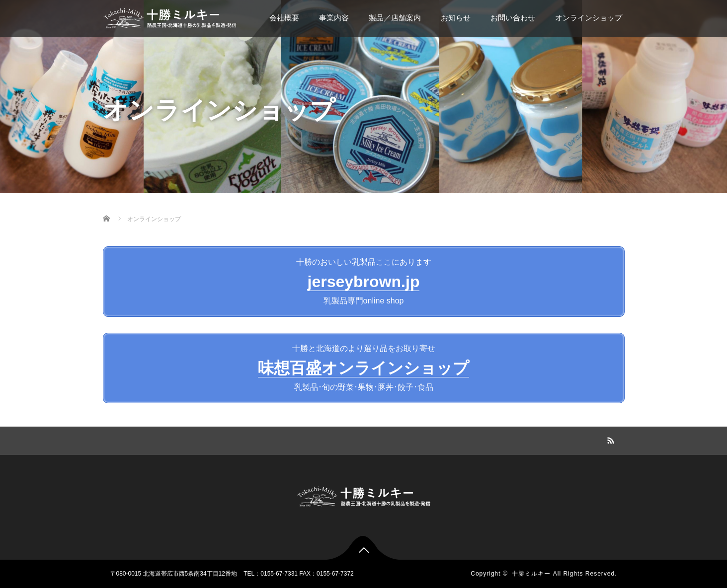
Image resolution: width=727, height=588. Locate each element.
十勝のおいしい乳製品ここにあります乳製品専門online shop (364, 281)
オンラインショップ (589, 18)
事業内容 (334, 18)
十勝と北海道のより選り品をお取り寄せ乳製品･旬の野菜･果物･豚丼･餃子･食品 (363, 368)
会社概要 (284, 18)
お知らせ (456, 18)
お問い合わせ (513, 18)
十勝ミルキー (531, 574)
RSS (610, 439)
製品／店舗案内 (395, 18)
